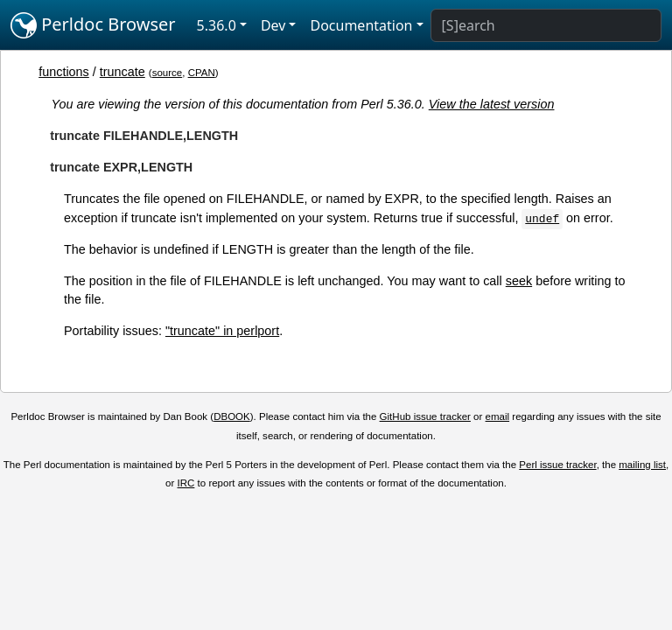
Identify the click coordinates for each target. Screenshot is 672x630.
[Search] (546, 25)
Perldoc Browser (93, 25)
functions (64, 72)
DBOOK (232, 416)
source (168, 73)
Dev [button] (273, 25)
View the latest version (492, 104)
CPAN (202, 73)
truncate (122, 72)
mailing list (642, 465)
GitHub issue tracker (425, 416)
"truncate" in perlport (222, 331)
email (498, 416)
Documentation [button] (361, 25)
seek (519, 281)
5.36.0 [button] (217, 25)
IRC (186, 483)
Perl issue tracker (557, 465)
